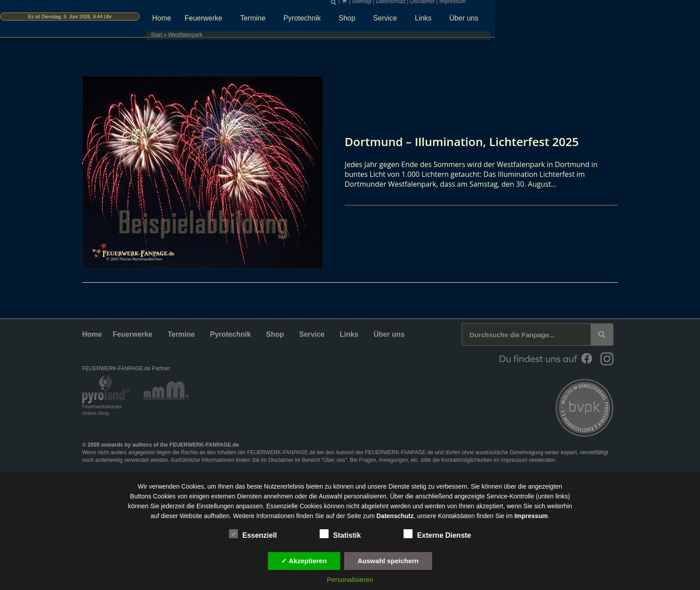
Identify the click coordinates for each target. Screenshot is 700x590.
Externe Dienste (437, 534)
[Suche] (602, 335)
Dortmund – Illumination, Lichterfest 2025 (471, 141)
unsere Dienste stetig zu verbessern (417, 486)
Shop (457, 21)
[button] (443, 5)
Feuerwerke (314, 21)
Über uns (574, 21)
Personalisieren (350, 580)
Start (250, 38)
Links (533, 21)
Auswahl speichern (388, 561)
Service (495, 21)
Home (270, 21)
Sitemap (471, 4)
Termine (363, 21)
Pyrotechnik (412, 21)
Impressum (562, 4)
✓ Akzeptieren (304, 561)
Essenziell (253, 534)
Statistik (340, 534)
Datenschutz (501, 4)
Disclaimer (532, 4)
